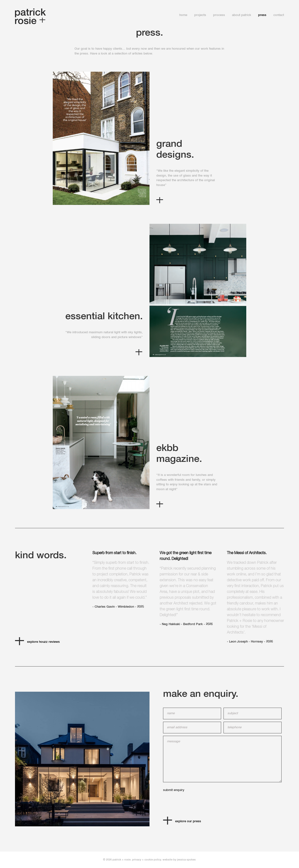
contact (279, 15)
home (183, 15)
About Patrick (242, 15)
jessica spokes (186, 860)
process (219, 15)
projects (200, 15)
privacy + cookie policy (147, 860)
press (262, 15)
